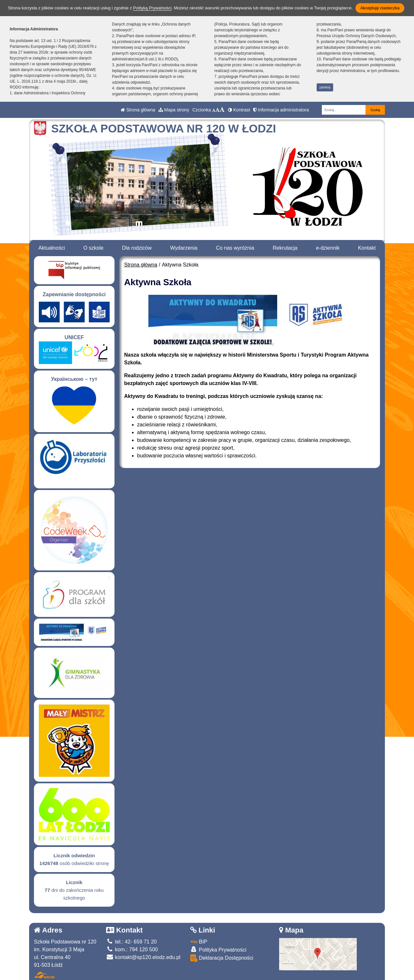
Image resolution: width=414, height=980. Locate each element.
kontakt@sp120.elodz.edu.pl (143, 957)
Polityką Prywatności (152, 8)
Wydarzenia (184, 248)
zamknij (325, 87)
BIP (199, 942)
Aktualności (52, 248)
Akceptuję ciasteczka (380, 8)
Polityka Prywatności (218, 949)
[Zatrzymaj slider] (139, 226)
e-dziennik (328, 248)
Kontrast (239, 110)
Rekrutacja (285, 248)
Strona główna (138, 110)
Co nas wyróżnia (235, 248)
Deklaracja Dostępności (222, 958)
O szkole (93, 248)
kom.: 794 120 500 (132, 949)
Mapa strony (174, 110)
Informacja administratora (281, 110)
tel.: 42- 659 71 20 (131, 942)
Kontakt (367, 248)
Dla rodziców (137, 248)
